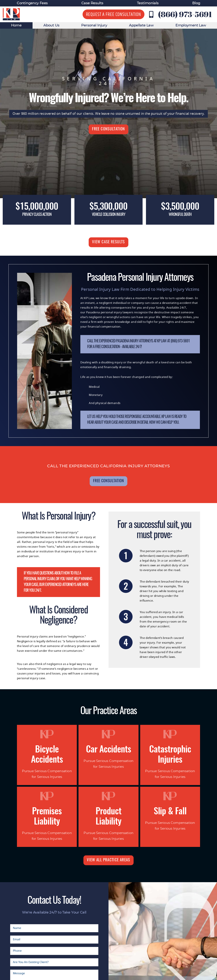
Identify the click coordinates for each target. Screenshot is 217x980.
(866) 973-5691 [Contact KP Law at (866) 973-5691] (185, 14)
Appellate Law (141, 25)
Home (16, 25)
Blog (196, 3)
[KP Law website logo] (11, 14)
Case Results (92, 3)
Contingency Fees (32, 3)
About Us (51, 25)
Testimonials (148, 3)
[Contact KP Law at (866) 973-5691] (151, 14)
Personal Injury (94, 25)
